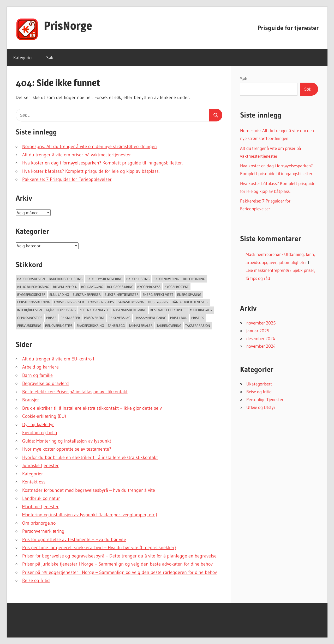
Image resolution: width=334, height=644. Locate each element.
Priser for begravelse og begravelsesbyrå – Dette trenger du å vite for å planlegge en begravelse (119, 556)
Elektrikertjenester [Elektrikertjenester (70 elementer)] (122, 295)
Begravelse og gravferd (46, 383)
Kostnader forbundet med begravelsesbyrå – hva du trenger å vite (89, 490)
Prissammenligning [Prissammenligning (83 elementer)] (150, 318)
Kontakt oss (34, 482)
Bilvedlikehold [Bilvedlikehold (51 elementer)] (65, 287)
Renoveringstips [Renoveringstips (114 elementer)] (59, 326)
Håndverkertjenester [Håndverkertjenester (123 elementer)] (190, 302)
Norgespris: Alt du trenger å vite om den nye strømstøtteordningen (90, 146)
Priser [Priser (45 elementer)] (51, 318)
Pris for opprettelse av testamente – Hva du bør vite (74, 539)
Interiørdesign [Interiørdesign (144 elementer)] (30, 310)
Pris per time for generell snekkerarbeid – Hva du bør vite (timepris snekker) (99, 548)
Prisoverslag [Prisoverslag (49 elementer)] (120, 318)
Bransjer (31, 400)
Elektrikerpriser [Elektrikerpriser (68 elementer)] (87, 295)
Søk (50, 57)
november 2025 (261, 323)
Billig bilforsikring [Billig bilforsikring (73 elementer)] (33, 287)
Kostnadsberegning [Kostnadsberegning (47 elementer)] (130, 310)
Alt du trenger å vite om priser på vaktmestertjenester (77, 155)
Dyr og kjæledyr (38, 425)
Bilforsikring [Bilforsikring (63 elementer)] (194, 279)
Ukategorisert (259, 384)
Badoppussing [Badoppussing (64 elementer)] (138, 279)
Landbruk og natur (41, 498)
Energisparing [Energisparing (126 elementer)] (189, 295)
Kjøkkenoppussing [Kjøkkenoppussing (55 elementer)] (61, 310)
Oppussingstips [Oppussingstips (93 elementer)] (30, 318)
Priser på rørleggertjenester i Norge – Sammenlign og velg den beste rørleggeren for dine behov (120, 572)
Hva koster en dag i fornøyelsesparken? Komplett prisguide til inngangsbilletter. (102, 163)
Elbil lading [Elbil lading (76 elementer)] (59, 295)
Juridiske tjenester (40, 465)
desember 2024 (261, 338)
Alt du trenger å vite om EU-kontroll (58, 359)
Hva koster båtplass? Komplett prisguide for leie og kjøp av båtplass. (91, 171)
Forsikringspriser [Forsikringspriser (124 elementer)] (69, 302)
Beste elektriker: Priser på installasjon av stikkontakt (75, 392)
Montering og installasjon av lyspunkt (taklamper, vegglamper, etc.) (90, 515)
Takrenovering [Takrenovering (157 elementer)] (169, 326)
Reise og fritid (36, 580)
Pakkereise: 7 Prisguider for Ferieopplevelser (67, 179)
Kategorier (23, 57)
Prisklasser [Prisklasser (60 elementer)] (70, 318)
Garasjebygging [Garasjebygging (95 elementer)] (131, 302)
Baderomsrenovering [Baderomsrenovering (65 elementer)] (104, 279)
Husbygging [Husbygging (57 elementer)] (158, 302)
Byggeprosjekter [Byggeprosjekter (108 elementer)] (31, 295)
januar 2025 (258, 331)
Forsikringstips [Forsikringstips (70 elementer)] (101, 302)
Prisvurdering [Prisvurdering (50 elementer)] (29, 326)
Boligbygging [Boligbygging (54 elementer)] (92, 287)
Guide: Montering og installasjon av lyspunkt (67, 441)
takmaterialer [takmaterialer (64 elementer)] (141, 326)
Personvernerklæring (43, 531)
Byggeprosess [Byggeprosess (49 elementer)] (149, 287)
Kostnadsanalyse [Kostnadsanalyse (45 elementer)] (94, 310)
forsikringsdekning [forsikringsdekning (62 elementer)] (34, 302)
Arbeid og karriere (40, 367)
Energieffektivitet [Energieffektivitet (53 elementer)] (158, 295)
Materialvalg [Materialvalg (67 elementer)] (201, 310)
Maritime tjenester (40, 507)
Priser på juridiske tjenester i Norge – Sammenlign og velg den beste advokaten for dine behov (117, 564)
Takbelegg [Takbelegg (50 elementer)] (116, 326)
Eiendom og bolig (40, 433)
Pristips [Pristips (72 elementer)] (198, 318)
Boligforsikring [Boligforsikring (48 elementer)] (120, 287)
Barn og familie (37, 375)
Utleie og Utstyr (261, 407)
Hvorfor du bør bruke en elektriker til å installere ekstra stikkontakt (90, 457)
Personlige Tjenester (265, 399)
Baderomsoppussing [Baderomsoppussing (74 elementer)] (66, 279)
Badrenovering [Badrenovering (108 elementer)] (166, 279)
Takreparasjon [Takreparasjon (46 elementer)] (198, 326)
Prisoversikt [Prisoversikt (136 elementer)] (94, 318)
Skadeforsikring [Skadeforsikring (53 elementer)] (90, 326)
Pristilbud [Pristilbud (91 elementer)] (179, 318)
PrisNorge (68, 26)
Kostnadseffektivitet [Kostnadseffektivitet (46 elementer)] (168, 310)
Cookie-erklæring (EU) (44, 416)
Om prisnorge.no (39, 523)
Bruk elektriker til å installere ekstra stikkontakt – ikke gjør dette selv (92, 408)
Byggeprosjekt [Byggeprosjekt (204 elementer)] (177, 287)
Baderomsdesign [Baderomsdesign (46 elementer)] (31, 279)
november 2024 (261, 346)
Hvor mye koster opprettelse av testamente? (67, 449)
